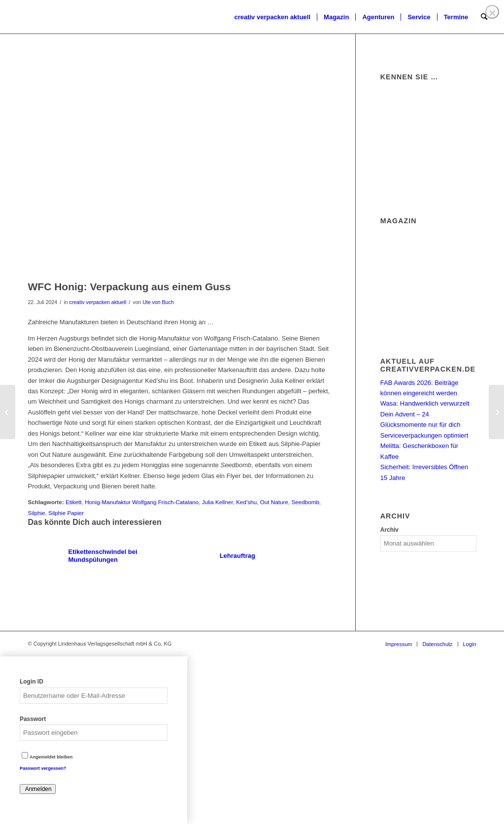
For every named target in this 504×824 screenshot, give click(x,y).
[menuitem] (272, 17)
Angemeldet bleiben (47, 757)
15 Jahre (393, 478)
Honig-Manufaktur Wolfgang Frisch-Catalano (142, 502)
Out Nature (274, 502)
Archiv (389, 530)
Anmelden (38, 789)
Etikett (73, 502)
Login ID (32, 682)
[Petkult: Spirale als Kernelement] (8, 412)
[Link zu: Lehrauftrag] (254, 556)
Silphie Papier (66, 513)
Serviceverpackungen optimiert (424, 435)
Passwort (33, 719)
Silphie (37, 513)
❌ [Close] (492, 13)
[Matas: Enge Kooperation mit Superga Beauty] (496, 412)
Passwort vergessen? (43, 768)
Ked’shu (246, 502)
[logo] (27, 17)
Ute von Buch (158, 302)
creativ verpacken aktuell (98, 302)
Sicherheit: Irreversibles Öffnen (424, 467)
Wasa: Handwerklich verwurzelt (425, 403)
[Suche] (484, 17)
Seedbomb (305, 502)
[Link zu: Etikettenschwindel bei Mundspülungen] (103, 556)
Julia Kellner (218, 502)
